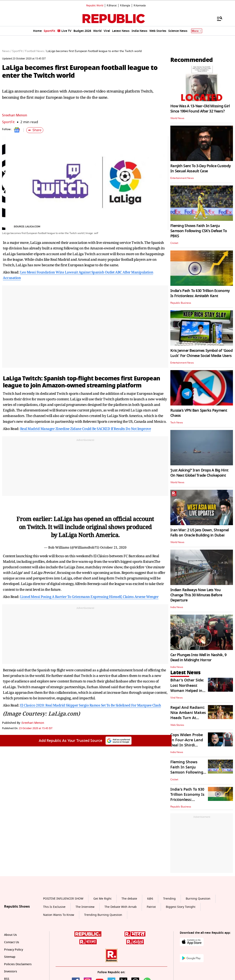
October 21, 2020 (113, 547)
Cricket (174, 243)
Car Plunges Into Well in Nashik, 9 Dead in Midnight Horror (198, 657)
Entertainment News (182, 178)
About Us (10, 935)
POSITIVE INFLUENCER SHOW (63, 899)
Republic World (95, 6)
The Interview (85, 907)
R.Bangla (125, 6)
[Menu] (218, 19)
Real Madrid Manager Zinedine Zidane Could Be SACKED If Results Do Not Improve (86, 429)
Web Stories (177, 725)
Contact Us (12, 942)
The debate (129, 899)
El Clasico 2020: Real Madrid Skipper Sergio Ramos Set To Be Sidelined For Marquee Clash (91, 705)
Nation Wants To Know (59, 915)
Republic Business (181, 303)
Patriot (151, 907)
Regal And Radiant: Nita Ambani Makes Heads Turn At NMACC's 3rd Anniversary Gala (188, 718)
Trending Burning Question (103, 915)
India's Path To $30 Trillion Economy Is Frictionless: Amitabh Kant (200, 293)
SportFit (8, 122)
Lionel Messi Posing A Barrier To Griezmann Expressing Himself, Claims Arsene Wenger (89, 597)
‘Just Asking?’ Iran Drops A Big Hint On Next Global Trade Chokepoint (199, 473)
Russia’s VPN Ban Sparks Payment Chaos (199, 413)
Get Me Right (102, 899)
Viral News (177, 698)
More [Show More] (197, 31)
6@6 (150, 899)
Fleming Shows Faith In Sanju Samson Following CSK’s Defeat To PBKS (199, 231)
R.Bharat (112, 6)
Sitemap (10, 957)
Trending (169, 899)
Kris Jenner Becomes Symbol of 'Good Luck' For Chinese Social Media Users (201, 353)
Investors (11, 971)
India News (177, 607)
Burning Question (198, 899)
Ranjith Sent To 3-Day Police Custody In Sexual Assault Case (201, 169)
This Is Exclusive (54, 907)
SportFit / (18, 51)
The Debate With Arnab (121, 907)
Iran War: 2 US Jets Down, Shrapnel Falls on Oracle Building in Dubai (200, 533)
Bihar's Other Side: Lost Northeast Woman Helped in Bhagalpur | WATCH (188, 688)
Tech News (177, 423)
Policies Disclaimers (18, 964)
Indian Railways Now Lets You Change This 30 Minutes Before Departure (196, 595)
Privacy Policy (14, 950)
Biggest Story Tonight (181, 907)
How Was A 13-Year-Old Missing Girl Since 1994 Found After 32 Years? (200, 109)
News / (7, 51)
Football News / (35, 51)
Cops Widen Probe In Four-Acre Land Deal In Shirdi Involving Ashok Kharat (187, 745)
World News (177, 118)
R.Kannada (140, 6)
